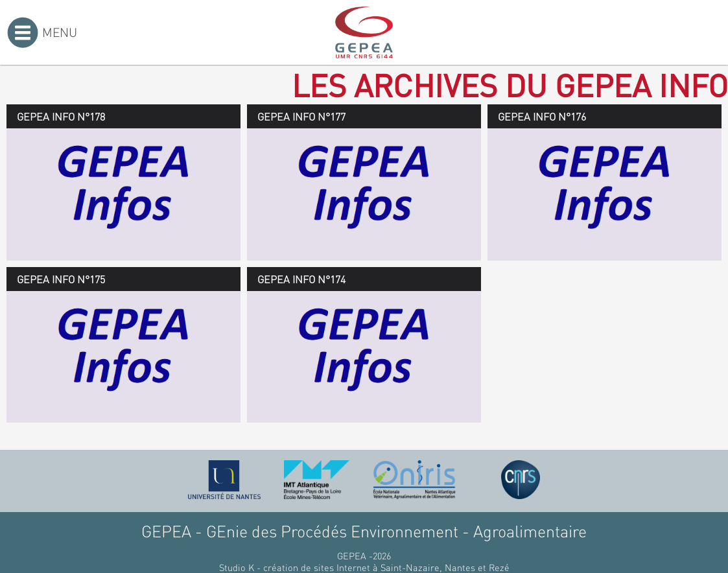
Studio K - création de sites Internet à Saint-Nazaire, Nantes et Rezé (364, 567)
